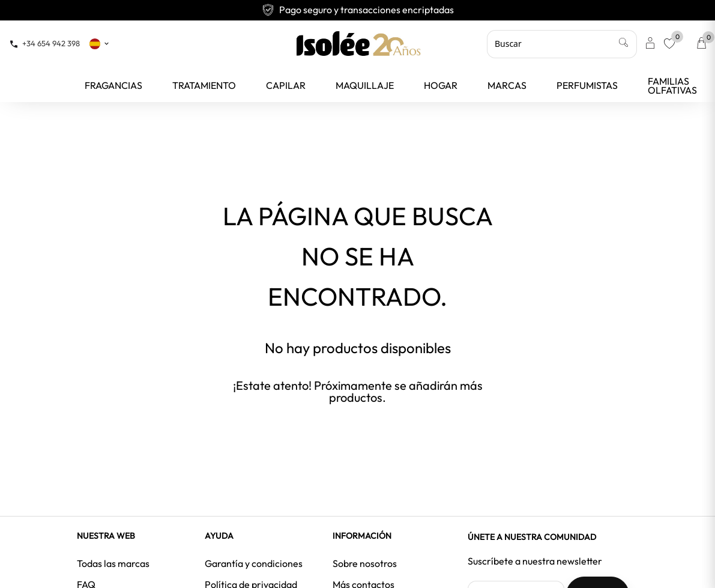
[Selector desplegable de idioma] (100, 43)
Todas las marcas (113, 563)
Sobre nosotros (365, 563)
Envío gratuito (358, 10)
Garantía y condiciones (254, 563)
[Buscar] (562, 44)
